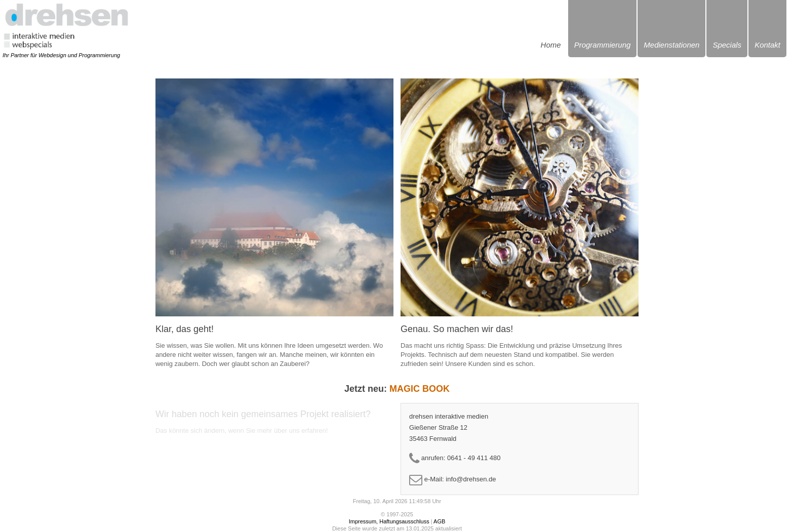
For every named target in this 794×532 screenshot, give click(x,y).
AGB (439, 521)
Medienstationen (671, 45)
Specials (727, 45)
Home (551, 45)
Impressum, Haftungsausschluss (389, 521)
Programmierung (603, 45)
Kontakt (767, 45)
